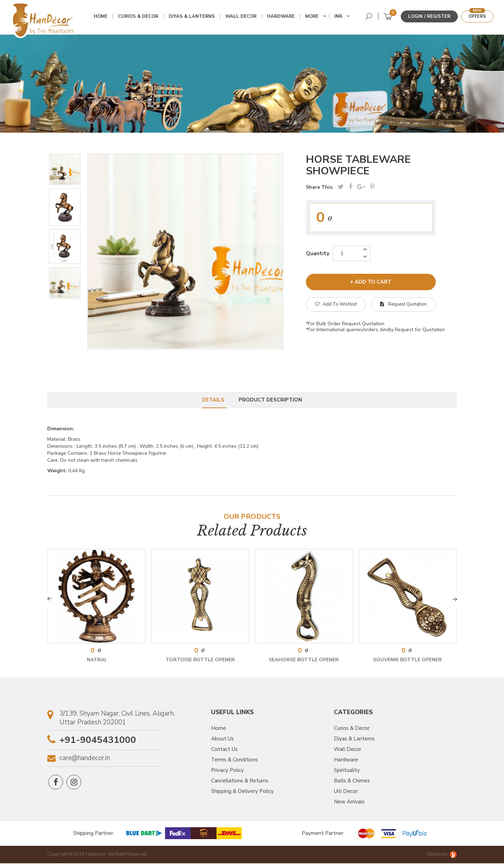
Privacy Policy (227, 771)
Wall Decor (242, 17)
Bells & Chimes (352, 781)
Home (101, 17)
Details (213, 400)
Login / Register (429, 16)
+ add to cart (371, 281)
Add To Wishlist (336, 304)
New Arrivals (349, 802)
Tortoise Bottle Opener (200, 660)
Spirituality (347, 771)
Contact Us (224, 750)
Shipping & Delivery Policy (242, 792)
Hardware (282, 17)
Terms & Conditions (234, 760)
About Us (222, 739)
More (313, 17)
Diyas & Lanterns (192, 17)
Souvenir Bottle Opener (407, 660)
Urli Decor (346, 792)
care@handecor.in (85, 759)
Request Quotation (403, 304)
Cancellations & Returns (240, 781)
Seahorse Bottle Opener (304, 660)
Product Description (271, 400)
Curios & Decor (139, 17)
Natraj (96, 660)
